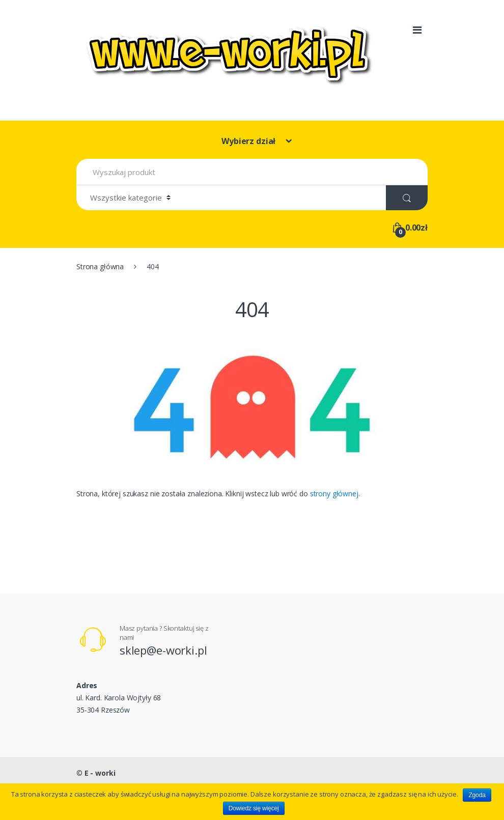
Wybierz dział (249, 141)
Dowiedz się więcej (254, 808)
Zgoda (477, 795)
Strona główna (100, 266)
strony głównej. (335, 493)
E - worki (100, 773)
